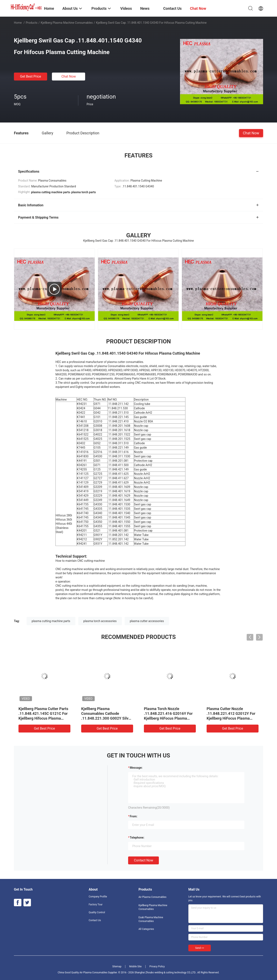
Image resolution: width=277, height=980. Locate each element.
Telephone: (137, 838)
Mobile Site (135, 966)
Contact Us (95, 920)
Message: (136, 768)
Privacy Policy (157, 966)
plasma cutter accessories (147, 621)
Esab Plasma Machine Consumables (151, 919)
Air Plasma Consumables (152, 897)
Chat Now (69, 76)
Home (18, 23)
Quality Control (97, 912)
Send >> (200, 948)
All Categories (146, 929)
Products (32, 23)
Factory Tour (96, 905)
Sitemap (117, 966)
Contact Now (143, 860)
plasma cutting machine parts (51, 621)
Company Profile (98, 897)
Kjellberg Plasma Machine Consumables (67, 23)
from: (134, 816)
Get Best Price (31, 76)
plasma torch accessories (100, 621)
